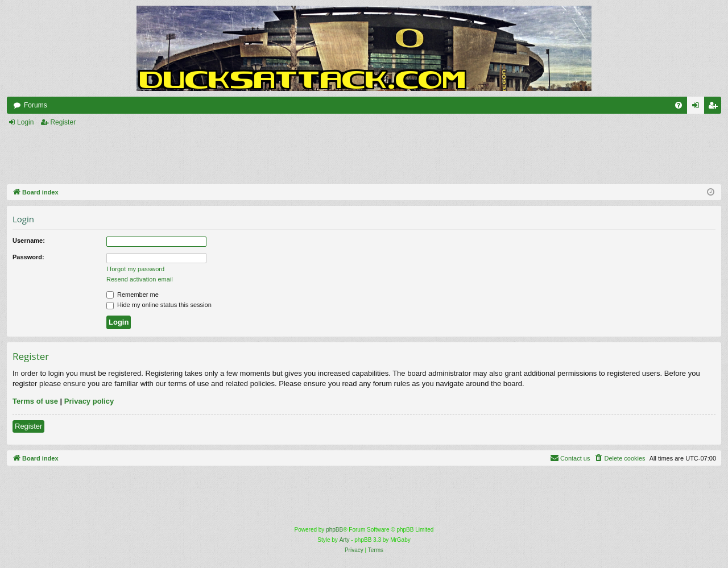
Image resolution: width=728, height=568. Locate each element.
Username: (29, 241)
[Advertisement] (255, 156)
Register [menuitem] (715, 107)
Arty (345, 540)
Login (25, 122)
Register (63, 122)
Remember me (133, 295)
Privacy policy (89, 401)
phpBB (334, 530)
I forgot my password (135, 269)
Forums (36, 105)
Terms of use (35, 401)
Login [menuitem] (698, 107)
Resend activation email (140, 279)
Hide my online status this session (159, 305)
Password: (28, 257)
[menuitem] (679, 105)
